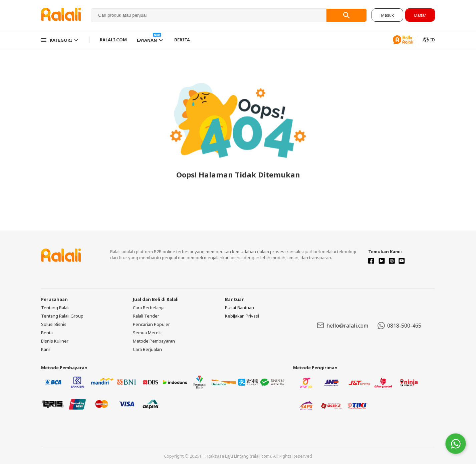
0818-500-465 (399, 326)
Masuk (387, 15)
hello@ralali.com (342, 325)
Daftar (420, 15)
